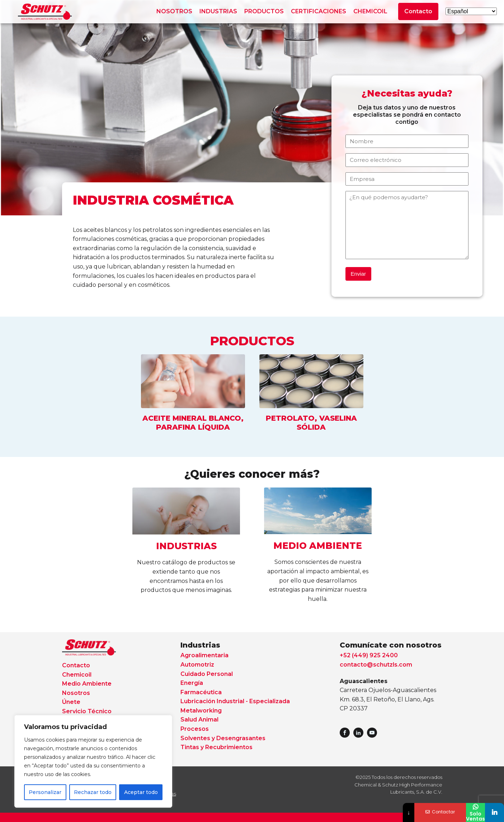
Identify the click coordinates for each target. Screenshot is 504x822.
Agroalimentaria (204, 655)
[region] (93, 761)
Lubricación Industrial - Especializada (235, 701)
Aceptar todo (141, 792)
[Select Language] (471, 11)
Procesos (195, 729)
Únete (71, 702)
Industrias (200, 645)
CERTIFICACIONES (319, 11)
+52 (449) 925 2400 (369, 655)
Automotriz (197, 665)
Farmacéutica (201, 692)
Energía (192, 683)
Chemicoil (77, 675)
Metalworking (201, 711)
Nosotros (76, 693)
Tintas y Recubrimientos (216, 747)
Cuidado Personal (207, 674)
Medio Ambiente (87, 684)
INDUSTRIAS (218, 11)
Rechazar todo (93, 792)
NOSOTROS (174, 11)
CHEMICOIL (370, 11)
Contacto (418, 11)
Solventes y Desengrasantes (223, 738)
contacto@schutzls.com (376, 665)
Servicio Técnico (87, 711)
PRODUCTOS (264, 11)
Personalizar (45, 792)
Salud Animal (199, 720)
